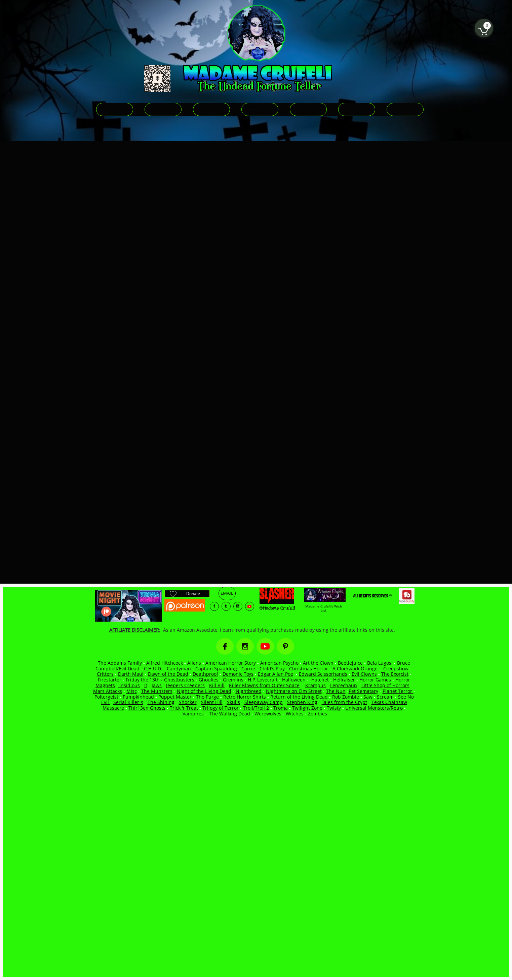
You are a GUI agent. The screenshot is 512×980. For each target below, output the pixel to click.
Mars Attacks (108, 691)
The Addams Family (121, 663)
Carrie (248, 669)
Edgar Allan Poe (275, 674)
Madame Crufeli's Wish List (324, 608)
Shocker (188, 702)
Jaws (157, 685)
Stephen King (302, 702)
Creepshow (396, 669)
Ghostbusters (179, 680)
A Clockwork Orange (355, 669)
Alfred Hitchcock (164, 663)
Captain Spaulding (216, 669)
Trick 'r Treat (184, 708)
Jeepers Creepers (185, 685)
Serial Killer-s (128, 702)
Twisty (334, 708)
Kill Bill (217, 685)
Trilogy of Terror (221, 708)
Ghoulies (209, 680)
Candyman (179, 669)
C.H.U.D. (153, 669)
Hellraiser (344, 680)
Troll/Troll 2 (256, 708)
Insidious (129, 685)
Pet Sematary (363, 691)
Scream (385, 697)
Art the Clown (318, 663)
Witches (295, 714)
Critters (105, 674)
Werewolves (268, 714)
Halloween (294, 680)
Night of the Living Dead (204, 691)
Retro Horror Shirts (245, 697)
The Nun (336, 691)
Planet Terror (398, 691)
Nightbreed (249, 691)
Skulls (233, 702)
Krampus (316, 685)
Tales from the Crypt (344, 702)
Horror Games (375, 680)
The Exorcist (395, 674)
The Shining (161, 702)
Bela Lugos (379, 663)
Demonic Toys (238, 674)
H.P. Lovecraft (263, 680)
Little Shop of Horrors (385, 685)
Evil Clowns (364, 674)
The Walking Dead (230, 714)
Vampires (193, 714)
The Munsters (157, 691)
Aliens (194, 663)
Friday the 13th (143, 680)
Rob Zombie (346, 697)
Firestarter (110, 680)
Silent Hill (212, 702)
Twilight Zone (307, 708)
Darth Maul (131, 674)
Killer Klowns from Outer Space (264, 685)
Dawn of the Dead (168, 674)
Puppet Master (175, 697)
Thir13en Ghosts (147, 708)
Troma (281, 708)
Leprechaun (344, 685)
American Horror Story (231, 663)
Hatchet (321, 680)
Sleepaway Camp (264, 702)
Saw (368, 697)
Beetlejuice (350, 663)
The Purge (207, 697)
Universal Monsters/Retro (374, 708)
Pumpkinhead (138, 697)
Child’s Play (272, 669)
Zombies (318, 714)
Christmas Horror (309, 669)
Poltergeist (106, 697)
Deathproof (205, 674)
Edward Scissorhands (323, 674)
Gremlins (233, 680)
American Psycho (279, 663)
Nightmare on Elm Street (294, 691)
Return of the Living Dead (299, 697)
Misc (132, 691)
